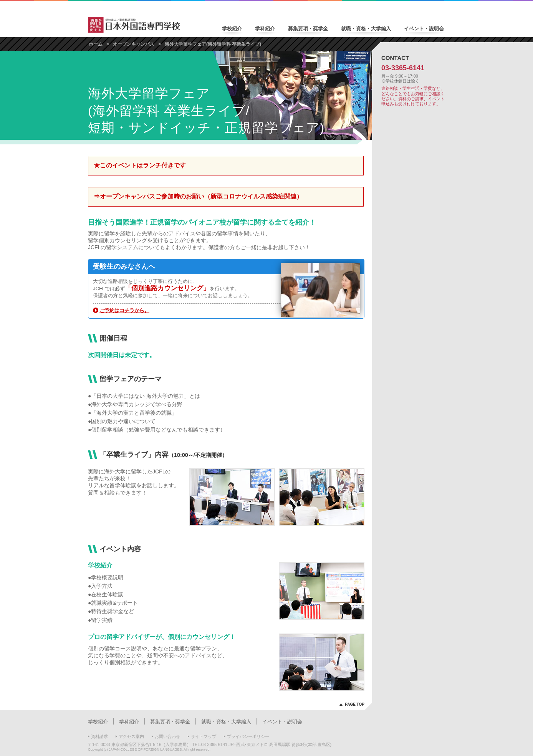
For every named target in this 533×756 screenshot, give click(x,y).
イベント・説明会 (424, 29)
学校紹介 (232, 29)
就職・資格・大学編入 (366, 29)
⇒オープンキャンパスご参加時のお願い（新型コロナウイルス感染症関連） (198, 196)
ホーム (96, 44)
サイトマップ (204, 736)
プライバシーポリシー (248, 736)
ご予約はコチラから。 (124, 310)
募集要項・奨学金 (308, 29)
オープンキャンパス (134, 44)
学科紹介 (265, 29)
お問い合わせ (167, 736)
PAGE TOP (355, 704)
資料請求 (99, 736)
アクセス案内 (131, 736)
